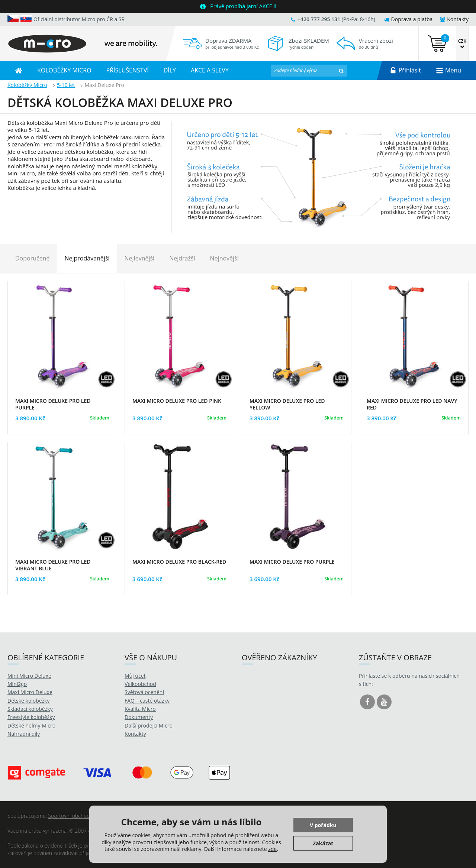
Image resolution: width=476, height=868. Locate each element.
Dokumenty (139, 717)
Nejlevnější (140, 258)
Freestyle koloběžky (31, 717)
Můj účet (135, 676)
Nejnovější (224, 258)
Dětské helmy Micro (31, 726)
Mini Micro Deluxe (29, 676)
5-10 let (66, 85)
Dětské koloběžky (29, 701)
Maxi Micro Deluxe (30, 692)
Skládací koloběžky (30, 709)
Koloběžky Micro (27, 85)
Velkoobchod (140, 684)
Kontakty (454, 19)
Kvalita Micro (140, 709)
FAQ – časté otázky (147, 701)
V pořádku (323, 825)
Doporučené (32, 258)
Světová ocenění (144, 692)
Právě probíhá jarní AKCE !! (243, 6)
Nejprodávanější (87, 258)
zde (272, 849)
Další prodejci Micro (149, 726)
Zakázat (323, 843)
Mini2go (17, 684)
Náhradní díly (24, 734)
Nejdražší (182, 258)
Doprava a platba (409, 19)
